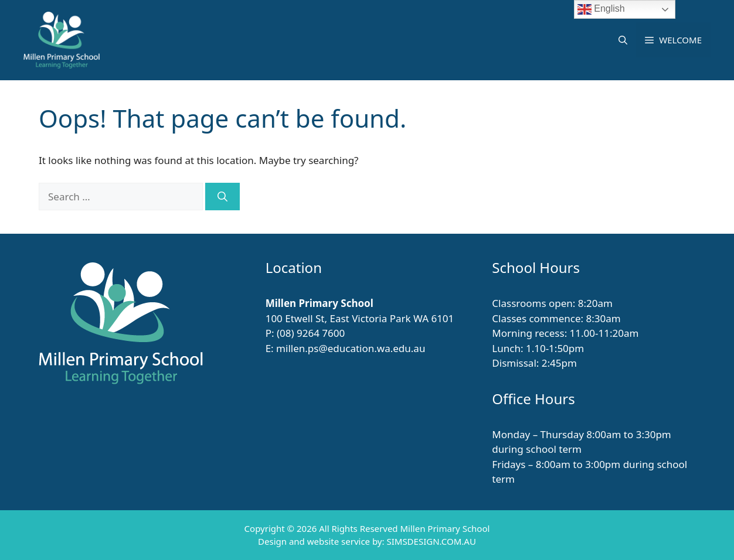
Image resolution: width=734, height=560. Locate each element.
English (601, 9)
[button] (623, 40)
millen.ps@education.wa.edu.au (351, 348)
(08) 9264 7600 (311, 333)
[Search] (222, 197)
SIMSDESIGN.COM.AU (431, 541)
